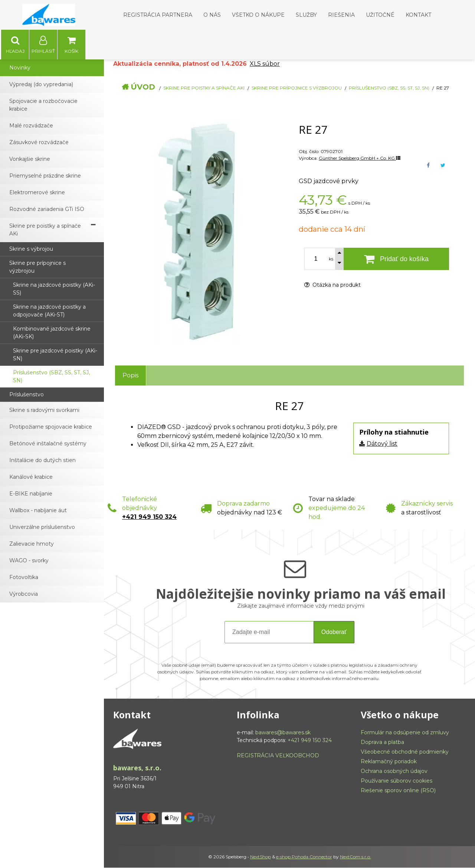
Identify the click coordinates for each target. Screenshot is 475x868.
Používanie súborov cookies (397, 781)
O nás (212, 15)
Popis (130, 376)
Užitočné (380, 15)
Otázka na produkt (332, 285)
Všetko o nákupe (258, 15)
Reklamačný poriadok (389, 762)
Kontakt (418, 15)
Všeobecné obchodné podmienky (405, 752)
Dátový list (382, 444)
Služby (306, 15)
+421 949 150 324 (149, 517)
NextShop (261, 857)
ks (331, 259)
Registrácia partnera (158, 15)
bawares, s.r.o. (137, 768)
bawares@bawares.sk (283, 733)
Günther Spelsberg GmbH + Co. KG (360, 158)
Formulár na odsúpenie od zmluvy (405, 733)
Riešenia (341, 15)
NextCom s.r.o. (356, 857)
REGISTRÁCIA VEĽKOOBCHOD (278, 756)
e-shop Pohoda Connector (304, 857)
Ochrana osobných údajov (394, 771)
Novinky (20, 68)
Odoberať (334, 632)
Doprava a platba (382, 742)
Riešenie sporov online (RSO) (398, 791)
